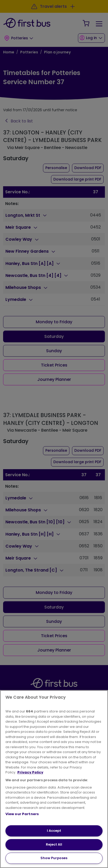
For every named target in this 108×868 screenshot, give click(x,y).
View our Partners (22, 814)
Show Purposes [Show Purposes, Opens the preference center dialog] (54, 858)
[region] (54, 779)
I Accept (54, 831)
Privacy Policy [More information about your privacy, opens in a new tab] (30, 772)
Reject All (54, 844)
